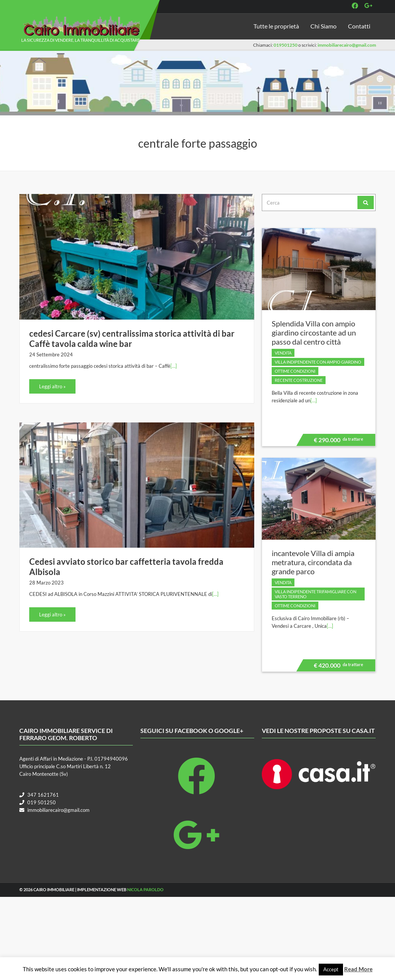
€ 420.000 (337, 666)
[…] (174, 366)
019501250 (286, 45)
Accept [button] (331, 969)
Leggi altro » (52, 386)
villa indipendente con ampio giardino (318, 362)
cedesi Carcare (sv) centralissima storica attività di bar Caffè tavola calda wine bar (132, 339)
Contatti (359, 26)
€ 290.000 (337, 441)
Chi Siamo (323, 26)
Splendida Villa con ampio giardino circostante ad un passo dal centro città (314, 332)
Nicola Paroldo (145, 889)
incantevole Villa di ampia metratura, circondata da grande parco (313, 562)
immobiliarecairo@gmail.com (347, 45)
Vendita (283, 353)
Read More (358, 969)
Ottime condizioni (295, 371)
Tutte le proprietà (276, 26)
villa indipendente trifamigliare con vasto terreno (316, 594)
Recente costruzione (299, 380)
